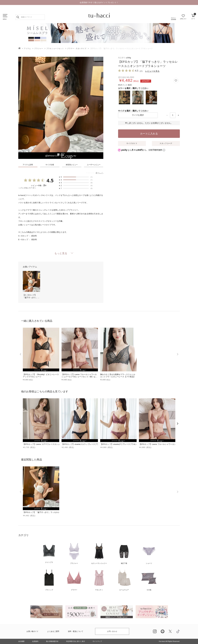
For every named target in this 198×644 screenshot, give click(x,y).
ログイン (173, 19)
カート (193, 17)
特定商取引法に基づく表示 (76, 641)
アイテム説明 (28, 165)
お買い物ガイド (32, 631)
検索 (18, 17)
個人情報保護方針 (52, 641)
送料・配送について (76, 631)
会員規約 (35, 641)
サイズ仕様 (50, 165)
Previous (21, 106)
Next (100, 106)
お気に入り (183, 19)
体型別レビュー (72, 165)
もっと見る (61, 253)
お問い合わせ (112, 631)
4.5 (50, 180)
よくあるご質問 (53, 631)
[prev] (21, 354)
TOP (19, 48)
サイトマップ (97, 641)
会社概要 (21, 641)
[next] (178, 354)
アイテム (27, 49)
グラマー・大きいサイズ (77, 49)
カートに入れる (149, 134)
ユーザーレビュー (94, 165)
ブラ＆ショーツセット (55, 49)
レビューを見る (152, 71)
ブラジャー (39, 49)
